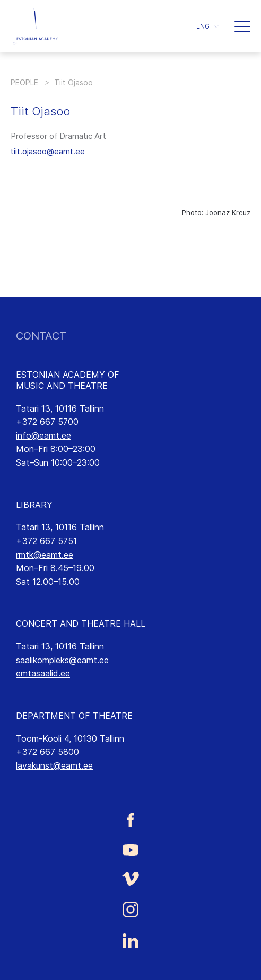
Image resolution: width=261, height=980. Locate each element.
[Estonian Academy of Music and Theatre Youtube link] (130, 849)
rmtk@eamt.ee (45, 555)
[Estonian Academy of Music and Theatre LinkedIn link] (130, 941)
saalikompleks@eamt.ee (62, 660)
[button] (207, 26)
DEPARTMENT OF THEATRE (74, 716)
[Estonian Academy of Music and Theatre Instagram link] (130, 910)
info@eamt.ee (43, 435)
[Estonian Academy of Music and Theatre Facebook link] (130, 820)
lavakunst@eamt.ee (54, 765)
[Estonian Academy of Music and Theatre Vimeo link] (130, 879)
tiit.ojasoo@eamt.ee (48, 151)
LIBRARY (34, 505)
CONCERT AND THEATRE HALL (81, 623)
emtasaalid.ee (43, 673)
